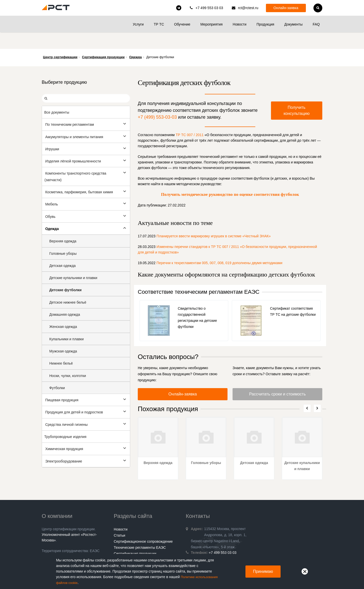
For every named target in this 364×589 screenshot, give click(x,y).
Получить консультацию (297, 94)
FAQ (316, 24)
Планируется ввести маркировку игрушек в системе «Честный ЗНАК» (214, 220)
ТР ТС (159, 24)
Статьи (119, 519)
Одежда (135, 41)
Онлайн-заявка (286, 8)
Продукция (265, 24)
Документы (293, 24)
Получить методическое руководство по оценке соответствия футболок (230, 178)
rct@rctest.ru (248, 8)
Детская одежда (254, 446)
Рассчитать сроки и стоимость (277, 378)
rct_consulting (179, 8)
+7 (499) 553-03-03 (157, 101)
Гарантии (121, 549)
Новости (240, 24)
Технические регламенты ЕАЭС (140, 531)
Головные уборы (206, 446)
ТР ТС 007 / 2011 (190, 118)
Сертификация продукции (103, 41)
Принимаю (263, 572)
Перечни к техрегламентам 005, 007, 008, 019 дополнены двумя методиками (219, 246)
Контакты (121, 543)
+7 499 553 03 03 (209, 8)
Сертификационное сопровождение (143, 525)
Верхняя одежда (158, 446)
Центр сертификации (60, 41)
